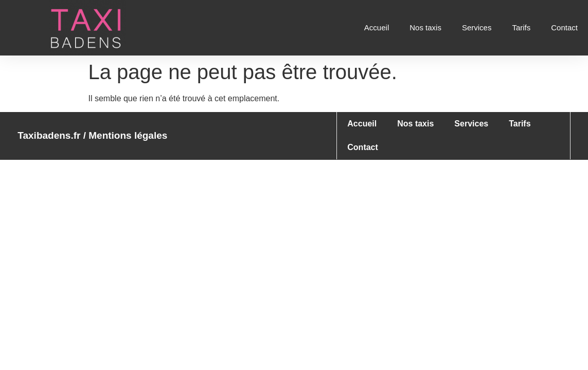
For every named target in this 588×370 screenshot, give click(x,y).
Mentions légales (128, 135)
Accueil (377, 27)
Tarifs (521, 27)
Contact (564, 27)
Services (477, 27)
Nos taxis (425, 27)
